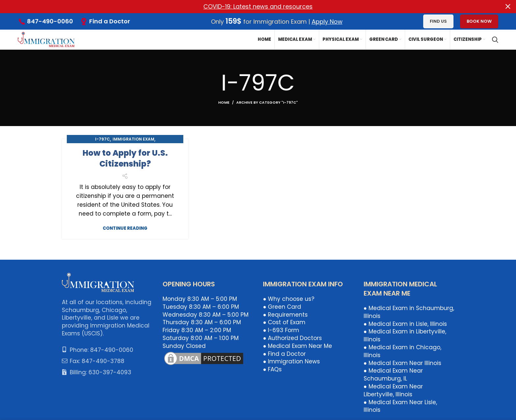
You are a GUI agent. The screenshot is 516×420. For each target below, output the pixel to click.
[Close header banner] (508, 7)
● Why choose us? (289, 299)
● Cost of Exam (284, 322)
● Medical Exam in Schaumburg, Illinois (409, 312)
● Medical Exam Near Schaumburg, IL (393, 375)
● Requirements (285, 314)
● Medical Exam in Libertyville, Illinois (405, 335)
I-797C (103, 139)
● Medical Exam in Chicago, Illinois (402, 351)
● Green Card (282, 307)
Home (224, 102)
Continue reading (125, 228)
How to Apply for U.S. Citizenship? (125, 158)
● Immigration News (291, 361)
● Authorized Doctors (292, 338)
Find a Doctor (110, 21)
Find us (438, 21)
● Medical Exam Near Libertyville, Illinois (393, 390)
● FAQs (272, 369)
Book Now (479, 21)
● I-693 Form (281, 330)
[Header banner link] (248, 7)
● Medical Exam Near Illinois (402, 363)
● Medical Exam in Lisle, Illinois (405, 324)
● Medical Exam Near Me (297, 346)
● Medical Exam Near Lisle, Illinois (400, 406)
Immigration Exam (133, 139)
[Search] (495, 39)
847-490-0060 (50, 21)
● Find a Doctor (284, 354)
